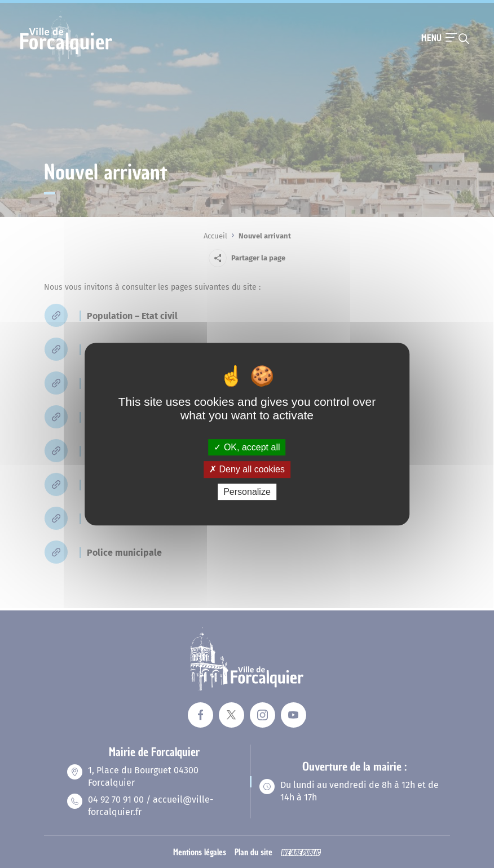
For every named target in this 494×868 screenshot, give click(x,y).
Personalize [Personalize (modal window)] (247, 492)
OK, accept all (247, 447)
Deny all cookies (247, 469)
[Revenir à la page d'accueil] (66, 60)
